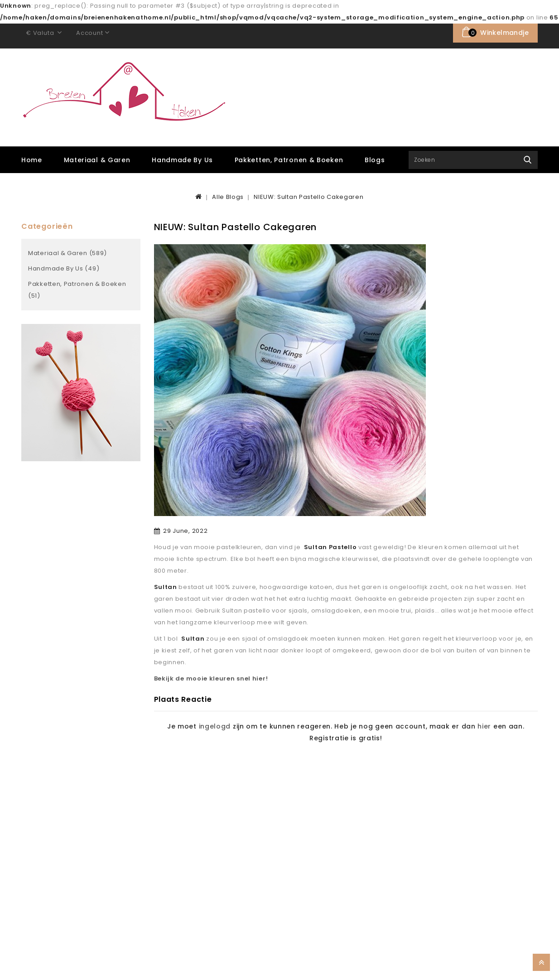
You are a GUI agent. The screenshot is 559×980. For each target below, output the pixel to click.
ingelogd (215, 726)
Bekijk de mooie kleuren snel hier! (211, 678)
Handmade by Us (182, 160)
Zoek (528, 160)
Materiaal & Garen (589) (67, 253)
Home (32, 160)
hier (484, 726)
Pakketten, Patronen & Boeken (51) (77, 290)
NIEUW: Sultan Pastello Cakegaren (308, 197)
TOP (541, 962)
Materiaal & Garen (97, 160)
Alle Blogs (228, 197)
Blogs (375, 160)
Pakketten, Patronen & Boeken (289, 160)
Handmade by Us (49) (64, 268)
